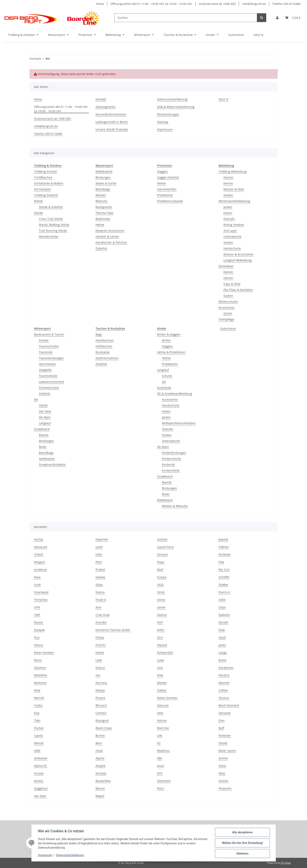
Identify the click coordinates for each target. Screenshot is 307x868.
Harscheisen (47, 364)
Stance (100, 592)
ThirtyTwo (41, 600)
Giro (160, 637)
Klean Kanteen (44, 653)
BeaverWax (103, 781)
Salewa (100, 577)
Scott (37, 585)
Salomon (40, 668)
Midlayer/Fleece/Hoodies (179, 423)
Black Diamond (229, 705)
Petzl (99, 562)
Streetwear (226, 266)
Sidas (99, 585)
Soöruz (100, 668)
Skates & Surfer (106, 183)
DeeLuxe (163, 705)
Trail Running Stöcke (53, 231)
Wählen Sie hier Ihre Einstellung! (242, 843)
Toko (37, 720)
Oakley (162, 690)
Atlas (222, 773)
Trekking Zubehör (46, 195)
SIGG (160, 585)
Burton (100, 736)
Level (99, 547)
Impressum (45, 855)
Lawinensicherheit (51, 382)
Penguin (40, 562)
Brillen (166, 340)
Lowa (161, 660)
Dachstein (164, 781)
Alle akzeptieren (242, 832)
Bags (99, 334)
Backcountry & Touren (49, 334)
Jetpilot (223, 539)
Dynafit (223, 622)
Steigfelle (45, 370)
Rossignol (102, 720)
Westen (101, 195)
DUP (160, 622)
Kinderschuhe (172, 459)
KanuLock (41, 547)
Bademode (103, 219)
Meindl (39, 743)
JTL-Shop (286, 863)
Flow (222, 630)
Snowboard (42, 429)
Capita (38, 736)
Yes (98, 675)
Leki (160, 736)
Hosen (228, 213)
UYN (37, 607)
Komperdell (165, 653)
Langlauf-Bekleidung (238, 260)
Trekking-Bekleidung (233, 171)
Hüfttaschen (104, 346)
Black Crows (104, 728)
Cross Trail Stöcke (51, 219)
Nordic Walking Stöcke (54, 225)
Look (99, 660)
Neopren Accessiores (110, 231)
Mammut (40, 683)
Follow (100, 637)
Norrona (101, 683)
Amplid (100, 766)
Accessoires (227, 307)
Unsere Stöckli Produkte (112, 129)
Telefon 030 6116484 (286, 4)
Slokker (223, 585)
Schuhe (167, 376)
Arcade (39, 773)
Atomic (39, 781)
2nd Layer (230, 231)
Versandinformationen (111, 114)
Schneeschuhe (49, 388)
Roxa (37, 577)
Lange (223, 653)
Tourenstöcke (48, 376)
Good (222, 637)
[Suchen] (186, 18)
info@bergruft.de (254, 4)
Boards (44, 435)
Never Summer (167, 698)
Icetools (162, 539)
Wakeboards (104, 171)
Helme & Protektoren (171, 352)
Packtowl (224, 554)
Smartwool (41, 592)
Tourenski (46, 352)
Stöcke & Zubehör (51, 207)
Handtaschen (105, 340)
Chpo (222, 607)
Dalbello (224, 615)
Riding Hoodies (234, 225)
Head (99, 751)
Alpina (100, 758)
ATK (160, 773)
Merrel (100, 788)
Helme (100, 225)
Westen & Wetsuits (175, 506)
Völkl (37, 751)
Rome (222, 660)
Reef (160, 570)
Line (160, 668)
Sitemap (163, 122)
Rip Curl (224, 570)
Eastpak (39, 630)
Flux (37, 637)
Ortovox (162, 554)
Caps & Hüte (232, 284)
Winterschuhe (228, 302)
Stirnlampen (42, 189)
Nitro (161, 788)
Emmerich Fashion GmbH (113, 630)
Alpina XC (41, 766)
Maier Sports (227, 751)
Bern (99, 743)
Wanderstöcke (49, 236)
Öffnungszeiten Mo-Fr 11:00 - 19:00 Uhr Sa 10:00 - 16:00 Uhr (151, 4)
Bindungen (103, 177)
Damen (228, 177)
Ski (36, 399)
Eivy (37, 713)
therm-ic (224, 592)
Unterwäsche (232, 236)
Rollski (38, 201)
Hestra (39, 645)
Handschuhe (232, 248)
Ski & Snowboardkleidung (174, 394)
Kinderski (168, 464)
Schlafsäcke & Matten (49, 183)
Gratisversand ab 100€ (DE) (217, 4)
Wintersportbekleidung (234, 201)
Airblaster (41, 758)
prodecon (41, 570)
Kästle (100, 653)
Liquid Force (165, 547)
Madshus (163, 751)
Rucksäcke (103, 352)
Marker (162, 683)
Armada (101, 773)
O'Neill (39, 554)
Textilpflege (226, 319)
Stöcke (38, 213)
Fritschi (101, 645)
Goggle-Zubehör (168, 177)
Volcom (162, 720)
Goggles (162, 171)
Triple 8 (101, 600)
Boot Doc (163, 728)
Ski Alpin (45, 417)
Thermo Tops (105, 213)
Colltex (223, 690)
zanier (161, 607)
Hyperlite (102, 539)
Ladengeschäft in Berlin (112, 122)
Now (37, 690)
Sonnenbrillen (167, 189)
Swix (160, 713)
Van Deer (45, 411)
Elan (222, 720)
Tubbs (38, 705)
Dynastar (225, 713)
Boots (43, 447)
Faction (223, 781)
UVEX (222, 600)
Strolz (161, 592)
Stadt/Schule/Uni (107, 358)
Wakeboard (165, 500)
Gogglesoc (41, 788)
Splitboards (47, 459)
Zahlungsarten (106, 107)
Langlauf (45, 423)
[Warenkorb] (293, 18)
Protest (100, 570)
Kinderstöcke (171, 470)
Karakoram (226, 668)
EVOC (161, 630)
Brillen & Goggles (169, 334)
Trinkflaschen (43, 177)
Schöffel (224, 577)
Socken (228, 195)
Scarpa (162, 577)
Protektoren (165, 195)
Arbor (222, 766)
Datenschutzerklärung (70, 855)
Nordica (224, 675)
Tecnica (224, 698)
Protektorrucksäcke (170, 201)
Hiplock (162, 645)
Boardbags (103, 189)
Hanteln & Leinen (107, 236)
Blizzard (101, 705)
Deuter (39, 622)
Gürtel (228, 313)
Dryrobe (101, 622)
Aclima (223, 758)
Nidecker (225, 736)
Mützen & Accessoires (238, 254)
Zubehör (101, 248)
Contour (101, 713)
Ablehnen (242, 854)
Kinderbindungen (174, 453)
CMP (37, 615)
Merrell (39, 698)
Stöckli (43, 405)
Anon (161, 766)
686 (160, 758)
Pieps (161, 562)
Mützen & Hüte (234, 189)
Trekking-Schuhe (45, 171)
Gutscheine (228, 328)
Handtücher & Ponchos (111, 242)
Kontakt (101, 99)
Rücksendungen (168, 114)
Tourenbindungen (51, 358)
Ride (160, 675)
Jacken (228, 207)
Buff (221, 728)
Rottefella (41, 675)
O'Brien (224, 547)
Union (161, 600)
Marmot (224, 683)
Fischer (39, 728)
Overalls (229, 219)
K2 (159, 743)
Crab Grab (103, 615)
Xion (98, 607)
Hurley (39, 539)
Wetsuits (101, 201)
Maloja (100, 690)
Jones (222, 645)
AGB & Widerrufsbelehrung (176, 107)
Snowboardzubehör (52, 464)
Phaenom (225, 788)
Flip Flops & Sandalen (238, 290)
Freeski (44, 340)
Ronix (38, 660)
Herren (228, 183)
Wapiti (100, 796)
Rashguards (104, 207)
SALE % (259, 35)
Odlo (99, 554)
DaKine (162, 615)
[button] (277, 18)
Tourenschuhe (49, 346)
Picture (100, 698)
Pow (221, 562)
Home (100, 4)
